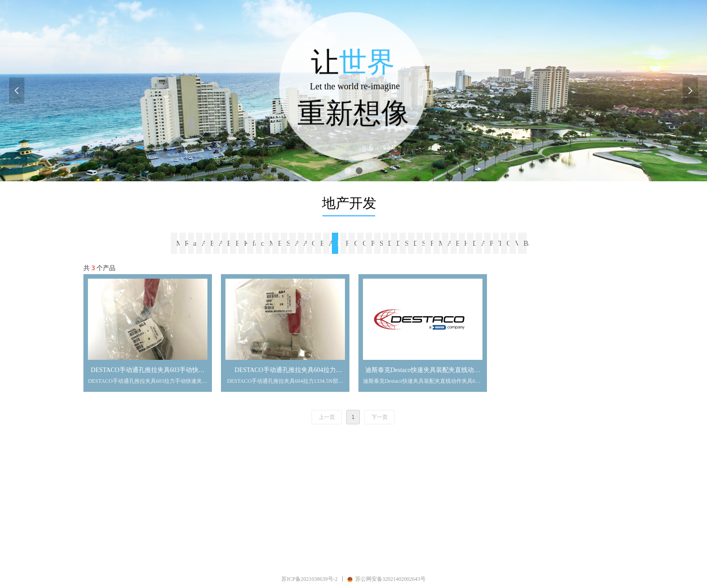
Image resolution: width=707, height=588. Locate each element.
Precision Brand (374, 243)
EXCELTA (213, 243)
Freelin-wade (433, 243)
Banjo (526, 243)
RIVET (188, 243)
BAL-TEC (459, 243)
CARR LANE (315, 243)
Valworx (518, 243)
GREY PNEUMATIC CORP (357, 243)
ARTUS (484, 243)
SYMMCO (289, 243)
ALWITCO (450, 243)
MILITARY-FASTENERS (441, 243)
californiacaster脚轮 (264, 243)
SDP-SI (425, 243)
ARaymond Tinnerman (204, 243)
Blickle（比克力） (280, 243)
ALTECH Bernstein (331, 243)
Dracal (391, 243)
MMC (179, 243)
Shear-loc (382, 243)
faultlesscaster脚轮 (255, 243)
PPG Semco (492, 243)
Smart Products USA (408, 243)
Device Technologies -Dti (475, 243)
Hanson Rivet (467, 243)
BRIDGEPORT (230, 243)
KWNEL (247, 243)
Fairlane (349, 243)
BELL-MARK (323, 243)
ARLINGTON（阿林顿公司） (306, 243)
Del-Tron (399, 243)
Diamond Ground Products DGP (416, 243)
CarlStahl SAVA (365, 243)
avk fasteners (196, 243)
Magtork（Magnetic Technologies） (272, 243)
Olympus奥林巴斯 (509, 243)
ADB (221, 243)
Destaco (340, 243)
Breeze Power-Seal (238, 243)
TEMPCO (501, 243)
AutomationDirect (298, 243)
